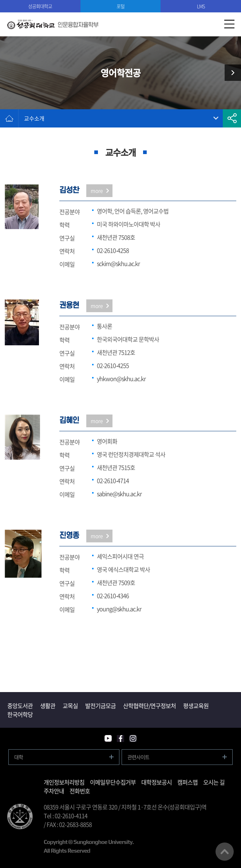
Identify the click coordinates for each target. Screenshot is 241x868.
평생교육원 (196, 706)
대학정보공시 (157, 782)
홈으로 (9, 118)
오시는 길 (214, 782)
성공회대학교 (40, 6)
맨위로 (225, 852)
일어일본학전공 (230, 73)
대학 (19, 757)
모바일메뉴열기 (229, 24)
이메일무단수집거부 (113, 782)
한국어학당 (20, 714)
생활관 (48, 706)
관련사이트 (138, 757)
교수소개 (34, 118)
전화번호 (80, 791)
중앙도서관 (20, 706)
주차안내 (54, 791)
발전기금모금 (100, 706)
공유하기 (232, 118)
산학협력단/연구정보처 (149, 706)
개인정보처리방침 (64, 782)
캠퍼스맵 (187, 782)
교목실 (70, 706)
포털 (121, 6)
